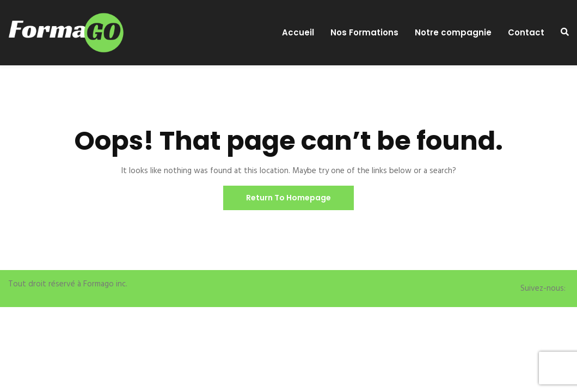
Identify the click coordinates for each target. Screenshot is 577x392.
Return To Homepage (288, 198)
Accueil (298, 33)
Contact (526, 33)
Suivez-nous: (543, 289)
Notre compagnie (453, 33)
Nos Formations (364, 33)
